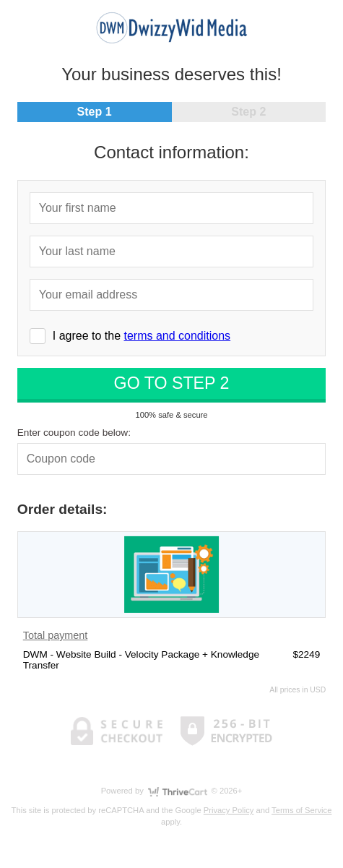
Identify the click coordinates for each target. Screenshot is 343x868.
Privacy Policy (229, 810)
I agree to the (142, 336)
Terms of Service (301, 810)
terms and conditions (177, 336)
